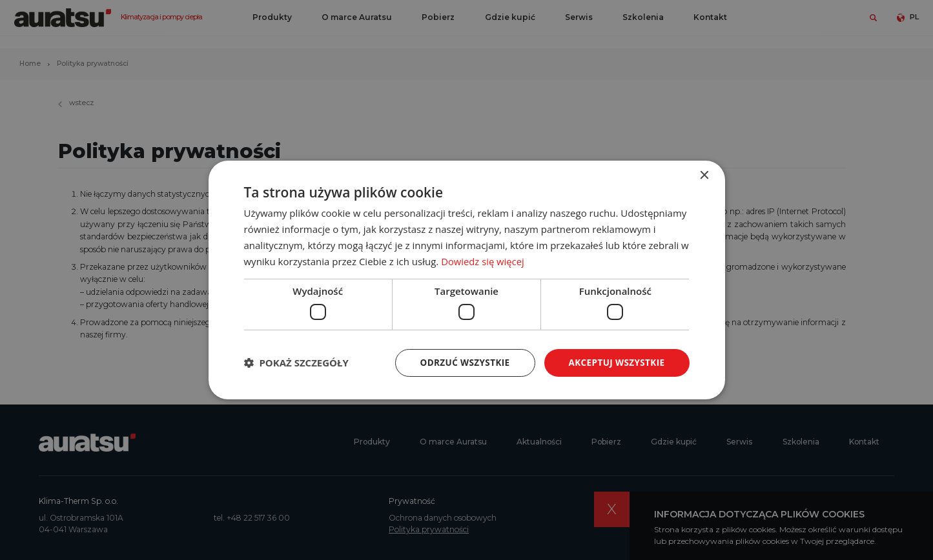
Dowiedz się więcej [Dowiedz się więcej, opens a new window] (483, 261)
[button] (296, 363)
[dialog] (466, 280)
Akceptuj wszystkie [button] (615, 362)
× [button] (704, 175)
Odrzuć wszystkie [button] (460, 362)
